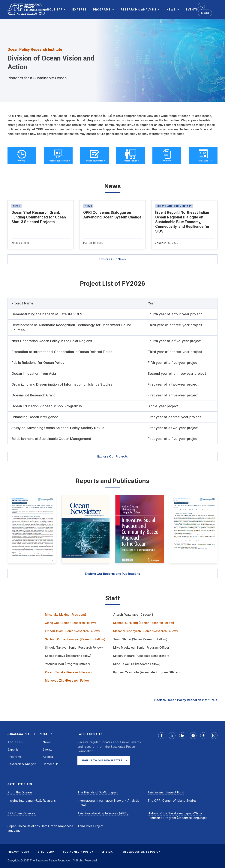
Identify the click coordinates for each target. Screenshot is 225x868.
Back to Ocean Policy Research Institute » (186, 700)
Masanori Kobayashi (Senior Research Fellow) (145, 631)
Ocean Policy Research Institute (35, 49)
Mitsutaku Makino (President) (66, 615)
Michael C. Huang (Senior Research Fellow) (144, 623)
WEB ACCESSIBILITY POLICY (141, 852)
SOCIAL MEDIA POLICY (78, 852)
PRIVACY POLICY (19, 852)
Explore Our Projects (113, 456)
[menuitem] (54, 9)
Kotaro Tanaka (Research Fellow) (68, 672)
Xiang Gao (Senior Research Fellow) (70, 623)
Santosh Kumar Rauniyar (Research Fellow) (75, 639)
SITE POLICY (46, 852)
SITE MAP (108, 852)
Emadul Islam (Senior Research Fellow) (72, 631)
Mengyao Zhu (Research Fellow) (68, 680)
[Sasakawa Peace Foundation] (26, 9)
